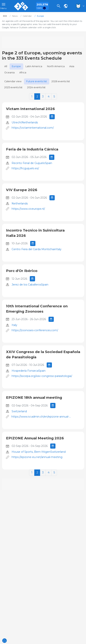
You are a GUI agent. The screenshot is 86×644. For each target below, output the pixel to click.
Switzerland (19, 411)
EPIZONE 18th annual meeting (34, 398)
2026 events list (61, 81)
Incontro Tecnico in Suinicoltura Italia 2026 (35, 233)
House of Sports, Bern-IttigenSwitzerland (39, 452)
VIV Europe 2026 (22, 190)
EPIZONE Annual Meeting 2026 (35, 438)
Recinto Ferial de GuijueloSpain (32, 163)
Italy (14, 325)
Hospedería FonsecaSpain (29, 371)
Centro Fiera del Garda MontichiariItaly (37, 249)
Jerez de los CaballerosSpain (30, 285)
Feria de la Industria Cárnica (32, 149)
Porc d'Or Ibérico (22, 271)
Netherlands (20, 204)
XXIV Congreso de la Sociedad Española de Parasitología (43, 354)
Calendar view (13, 81)
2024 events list (36, 87)
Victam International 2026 (30, 109)
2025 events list (13, 87)
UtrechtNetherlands (25, 122)
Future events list (37, 81)
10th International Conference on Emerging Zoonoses (37, 309)
